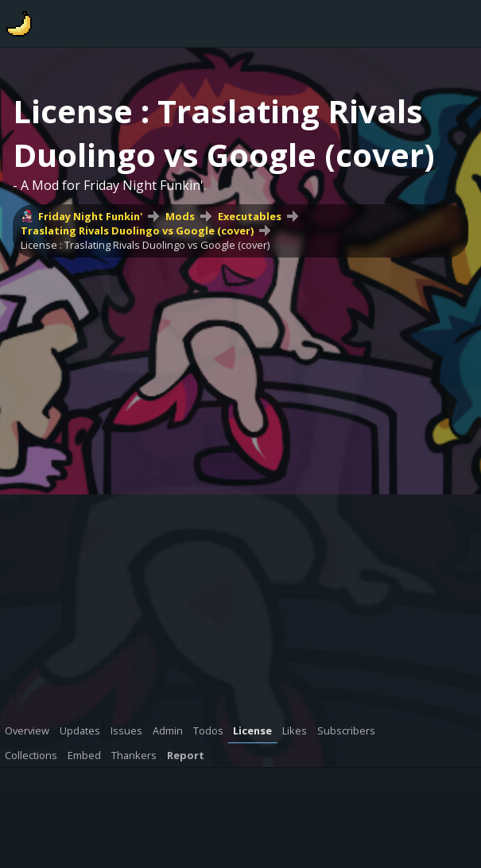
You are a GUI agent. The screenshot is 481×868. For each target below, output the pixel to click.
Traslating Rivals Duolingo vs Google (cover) (137, 231)
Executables (250, 216)
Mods (180, 216)
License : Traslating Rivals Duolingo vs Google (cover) (145, 245)
